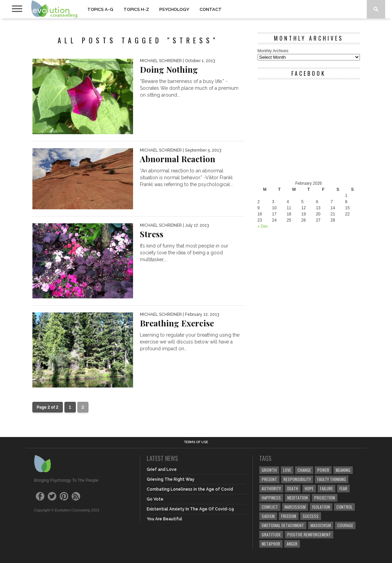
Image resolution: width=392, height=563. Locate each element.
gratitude (271, 534)
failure (326, 488)
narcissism (295, 507)
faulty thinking (332, 479)
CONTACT (211, 9)
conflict (270, 507)
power (323, 470)
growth (269, 470)
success (311, 516)
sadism (268, 516)
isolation (321, 507)
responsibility (297, 479)
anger (292, 544)
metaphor (271, 544)
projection (325, 498)
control (344, 507)
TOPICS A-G (100, 9)
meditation (297, 498)
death (293, 488)
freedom (289, 516)
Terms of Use (196, 442)
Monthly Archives (273, 51)
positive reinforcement (309, 534)
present (269, 479)
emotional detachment (283, 525)
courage (345, 525)
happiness (271, 498)
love (287, 470)
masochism (321, 525)
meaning (343, 470)
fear (343, 488)
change (304, 470)
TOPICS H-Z (136, 9)
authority (271, 488)
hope (309, 488)
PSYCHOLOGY (174, 9)
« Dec (263, 226)
